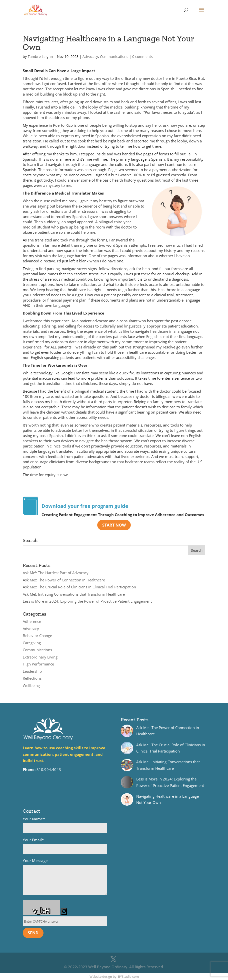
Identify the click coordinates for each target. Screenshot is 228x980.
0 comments (142, 56)
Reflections (32, 678)
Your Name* (65, 825)
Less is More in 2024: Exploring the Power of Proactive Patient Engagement (87, 601)
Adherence (32, 621)
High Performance (38, 664)
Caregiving (32, 643)
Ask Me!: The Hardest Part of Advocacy (56, 573)
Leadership (32, 671)
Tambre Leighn (40, 56)
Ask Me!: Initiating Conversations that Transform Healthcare (74, 594)
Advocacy (90, 56)
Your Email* (65, 846)
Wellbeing (31, 685)
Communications (114, 56)
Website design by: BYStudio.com (114, 977)
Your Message (65, 877)
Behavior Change (37, 636)
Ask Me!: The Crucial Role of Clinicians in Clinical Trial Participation (79, 587)
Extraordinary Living (40, 657)
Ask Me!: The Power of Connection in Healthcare (64, 580)
